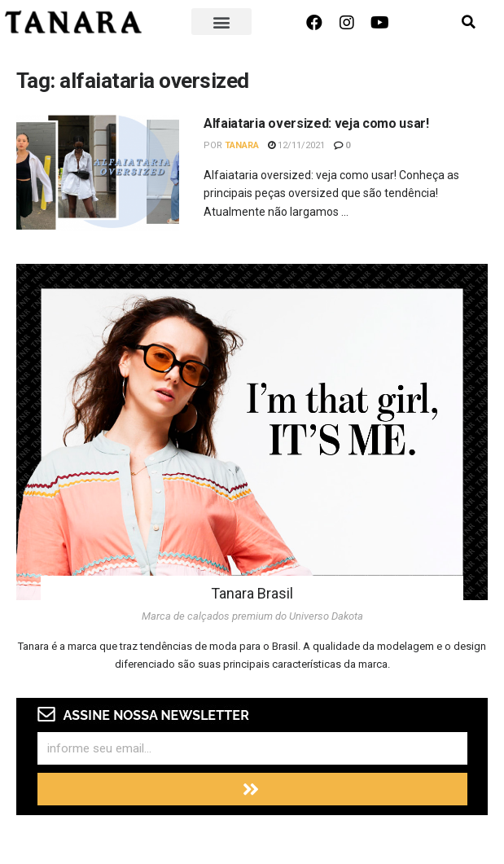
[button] (221, 22)
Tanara (242, 145)
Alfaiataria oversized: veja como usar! (316, 123)
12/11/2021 (296, 145)
